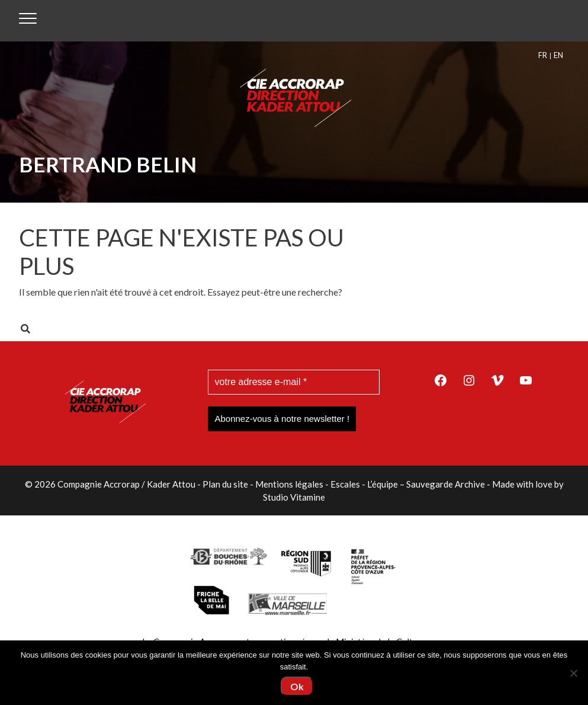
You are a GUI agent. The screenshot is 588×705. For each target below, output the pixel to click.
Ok (297, 686)
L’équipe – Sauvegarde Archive (426, 484)
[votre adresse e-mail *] (294, 382)
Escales (345, 484)
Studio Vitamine (294, 497)
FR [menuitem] (543, 55)
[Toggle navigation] (28, 21)
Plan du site (225, 484)
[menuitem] (544, 55)
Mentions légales (289, 484)
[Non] (573, 673)
